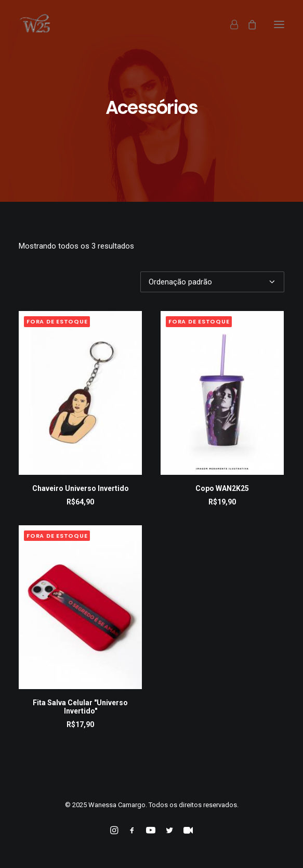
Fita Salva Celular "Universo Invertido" (80, 707)
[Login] (229, 24)
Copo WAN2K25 (222, 488)
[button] (279, 24)
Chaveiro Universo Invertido (81, 488)
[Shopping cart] (247, 24)
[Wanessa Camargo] (38, 24)
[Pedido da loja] (212, 282)
